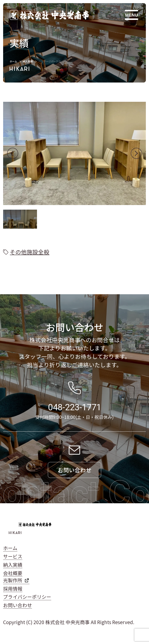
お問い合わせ (18, 605)
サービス (13, 556)
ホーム (13, 61)
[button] (13, 153)
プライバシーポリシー (27, 597)
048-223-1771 (75, 407)
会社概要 (13, 573)
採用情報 (13, 589)
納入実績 (28, 61)
